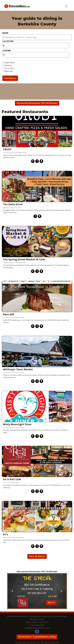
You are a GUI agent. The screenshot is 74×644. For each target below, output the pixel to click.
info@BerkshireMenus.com (37, 628)
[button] (12, 591)
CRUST (7, 149)
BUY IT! (51, 603)
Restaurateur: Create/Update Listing (37, 637)
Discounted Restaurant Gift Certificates (37, 103)
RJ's (6, 534)
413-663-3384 (38, 625)
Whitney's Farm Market (18, 369)
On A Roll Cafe (12, 479)
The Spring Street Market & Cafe (24, 259)
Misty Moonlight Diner (17, 424)
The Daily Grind (13, 204)
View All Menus (37, 556)
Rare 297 (9, 314)
